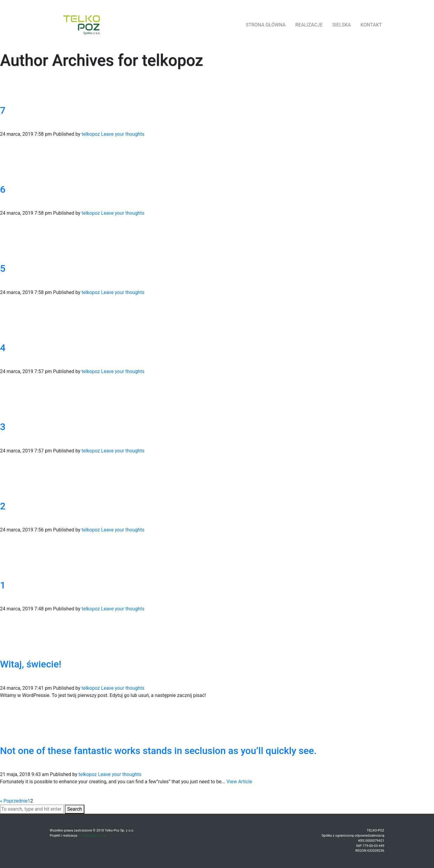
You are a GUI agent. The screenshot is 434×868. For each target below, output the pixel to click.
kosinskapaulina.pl (93, 836)
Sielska (342, 25)
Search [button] (75, 809)
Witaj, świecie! (31, 664)
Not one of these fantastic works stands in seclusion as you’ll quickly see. (158, 751)
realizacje (309, 25)
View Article (239, 782)
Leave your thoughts (123, 134)
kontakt (371, 25)
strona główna (266, 25)
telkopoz (91, 134)
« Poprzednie (14, 801)
